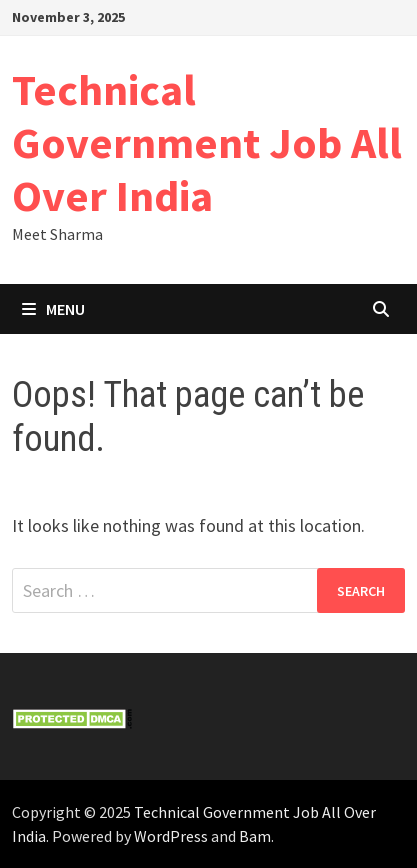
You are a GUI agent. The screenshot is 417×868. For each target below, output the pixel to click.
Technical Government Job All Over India (207, 142)
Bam (255, 836)
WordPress (171, 836)
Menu (53, 309)
